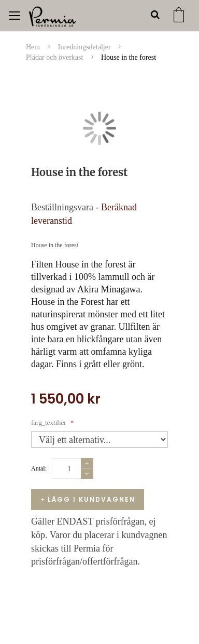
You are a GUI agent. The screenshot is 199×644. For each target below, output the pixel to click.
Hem (34, 47)
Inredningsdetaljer (85, 47)
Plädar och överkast (55, 57)
